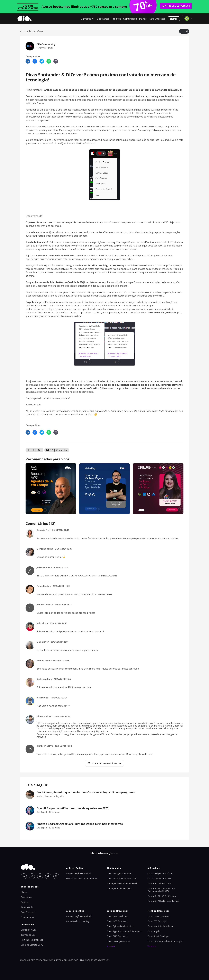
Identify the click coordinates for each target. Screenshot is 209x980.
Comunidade (130, 19)
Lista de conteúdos (31, 31)
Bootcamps (103, 19)
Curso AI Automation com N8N (122, 878)
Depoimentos (27, 917)
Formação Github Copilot (159, 883)
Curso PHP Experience (117, 936)
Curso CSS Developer (157, 921)
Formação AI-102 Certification (162, 896)
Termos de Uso (28, 935)
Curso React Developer (158, 936)
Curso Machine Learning (78, 921)
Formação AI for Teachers (119, 888)
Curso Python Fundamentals (120, 926)
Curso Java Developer (117, 916)
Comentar (62, 450)
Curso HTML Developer (159, 916)
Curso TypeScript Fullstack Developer (124, 931)
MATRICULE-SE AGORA (176, 6)
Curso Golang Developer (118, 941)
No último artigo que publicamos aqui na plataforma (54, 127)
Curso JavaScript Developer (160, 926)
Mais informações (105, 853)
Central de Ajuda (29, 930)
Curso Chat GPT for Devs (159, 878)
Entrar (174, 19)
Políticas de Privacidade (32, 940)
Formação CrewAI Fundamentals (82, 878)
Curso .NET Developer (117, 921)
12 (49, 450)
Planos (143, 19)
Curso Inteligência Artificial (79, 873)
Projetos (116, 19)
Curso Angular (154, 931)
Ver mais (111, 946)
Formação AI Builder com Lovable (163, 901)
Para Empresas (157, 19)
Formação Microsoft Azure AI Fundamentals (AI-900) (161, 890)
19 (31, 450)
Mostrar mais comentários (105, 763)
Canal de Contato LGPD (32, 945)
